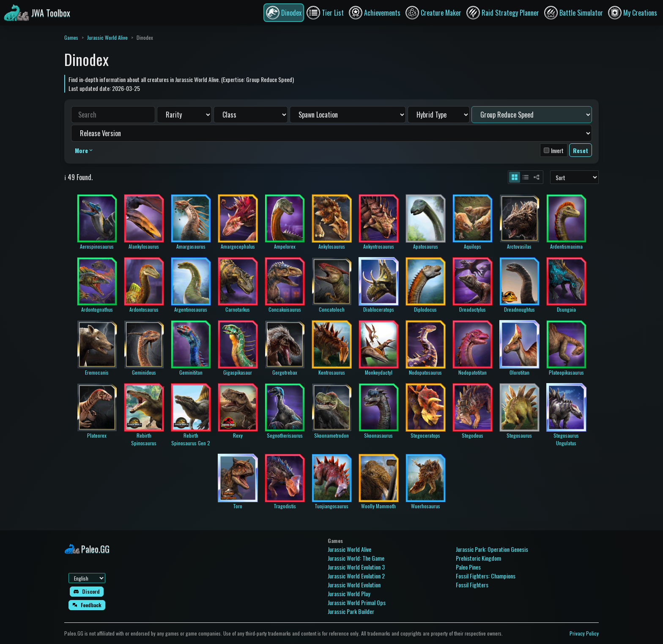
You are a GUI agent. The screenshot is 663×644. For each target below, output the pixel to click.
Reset (581, 150)
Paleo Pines (468, 567)
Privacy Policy (584, 633)
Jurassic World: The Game (356, 558)
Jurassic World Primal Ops (357, 602)
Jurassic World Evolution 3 (356, 567)
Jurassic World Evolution (354, 585)
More (84, 150)
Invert (557, 150)
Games (71, 37)
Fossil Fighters (472, 585)
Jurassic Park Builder (351, 611)
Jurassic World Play (349, 593)
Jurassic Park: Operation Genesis (492, 549)
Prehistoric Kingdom (478, 558)
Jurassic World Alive (107, 37)
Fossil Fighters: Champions (486, 576)
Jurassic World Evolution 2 (356, 576)
